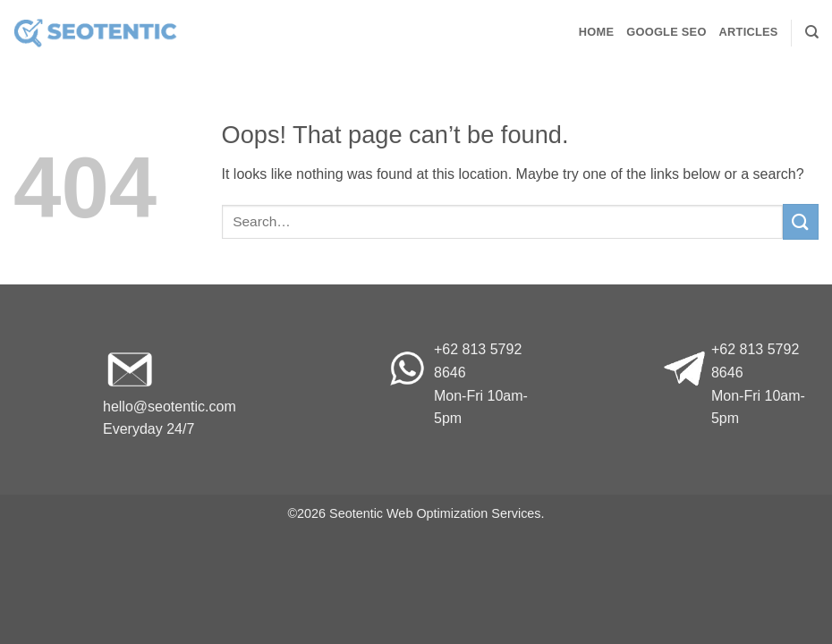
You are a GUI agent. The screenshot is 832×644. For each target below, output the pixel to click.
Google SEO (666, 32)
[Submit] (801, 221)
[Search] (812, 32)
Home (596, 32)
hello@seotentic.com (170, 407)
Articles (749, 32)
